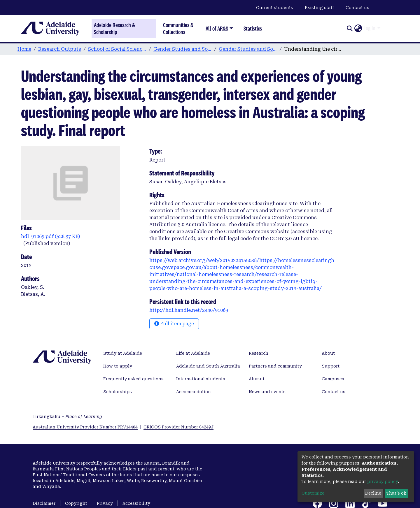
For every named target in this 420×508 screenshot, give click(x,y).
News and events (267, 392)
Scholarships (118, 392)
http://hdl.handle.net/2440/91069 (189, 310)
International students (201, 379)
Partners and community (275, 366)
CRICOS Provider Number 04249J (178, 427)
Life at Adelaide (193, 353)
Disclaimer (44, 503)
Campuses (333, 379)
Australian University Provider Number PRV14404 (85, 427)
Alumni (257, 379)
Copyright (76, 503)
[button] (358, 29)
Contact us (357, 8)
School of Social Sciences (117, 49)
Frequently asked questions (133, 379)
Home (24, 49)
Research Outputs (60, 49)
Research (259, 353)
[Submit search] (350, 29)
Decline (373, 493)
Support (331, 366)
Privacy (105, 503)
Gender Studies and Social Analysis (183, 49)
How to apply (118, 366)
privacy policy (383, 481)
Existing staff (319, 8)
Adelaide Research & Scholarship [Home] (114, 29)
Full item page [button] (174, 324)
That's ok (396, 493)
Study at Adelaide (123, 353)
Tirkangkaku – (67, 416)
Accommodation (194, 392)
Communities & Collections (178, 28)
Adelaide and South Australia (208, 366)
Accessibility (136, 503)
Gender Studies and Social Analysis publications (248, 49)
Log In (369, 28)
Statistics (253, 28)
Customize (313, 493)
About (328, 353)
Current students (275, 8)
